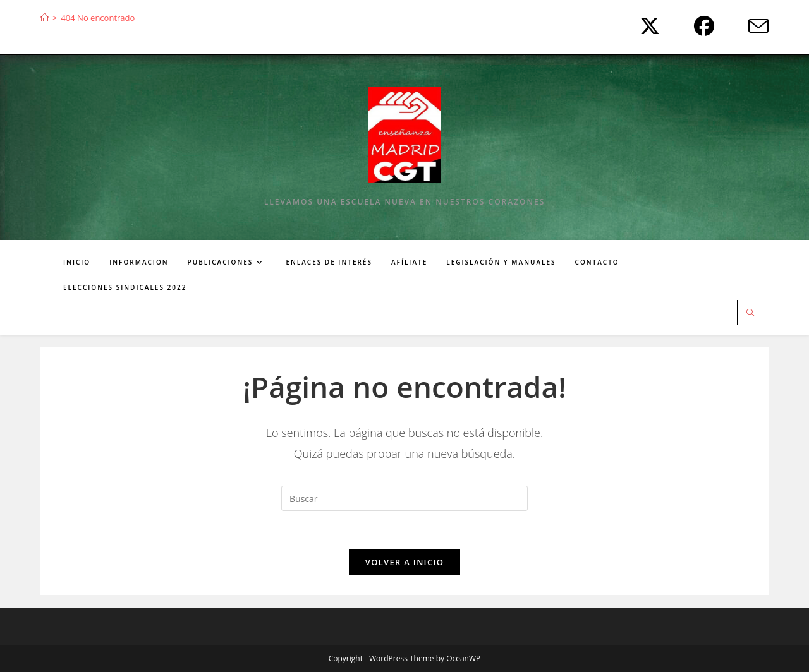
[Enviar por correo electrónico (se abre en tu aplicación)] (748, 26)
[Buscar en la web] (750, 313)
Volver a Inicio (404, 562)
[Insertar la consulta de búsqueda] (404, 498)
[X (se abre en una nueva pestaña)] (647, 26)
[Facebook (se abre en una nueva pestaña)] (701, 26)
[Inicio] (45, 18)
